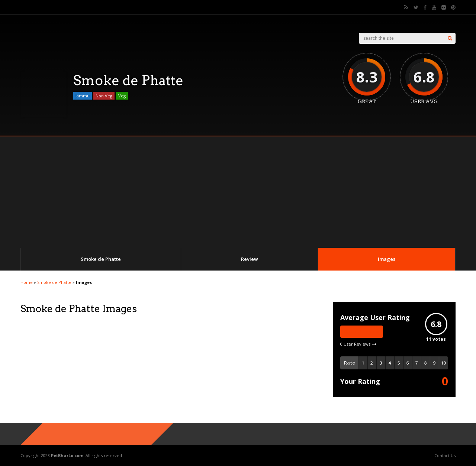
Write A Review (362, 332)
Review (250, 259)
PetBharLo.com (67, 455)
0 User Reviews (355, 344)
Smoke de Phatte (101, 259)
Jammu (83, 96)
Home (27, 282)
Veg (122, 96)
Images (387, 259)
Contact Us (445, 455)
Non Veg (104, 96)
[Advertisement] (238, 192)
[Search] (450, 38)
